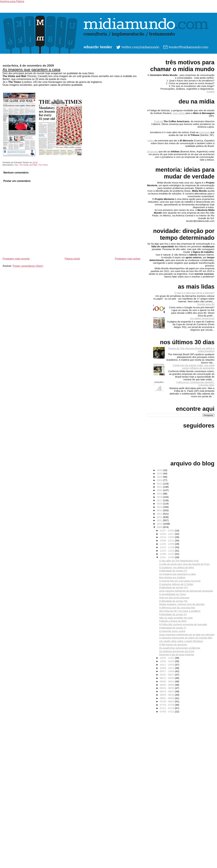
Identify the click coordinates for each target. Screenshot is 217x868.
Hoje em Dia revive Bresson (174, 598)
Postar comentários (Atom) (28, 266)
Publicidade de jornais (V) (173, 571)
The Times (43, 165)
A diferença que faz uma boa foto (177, 608)
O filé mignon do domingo (173, 644)
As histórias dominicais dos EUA (177, 651)
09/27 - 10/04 (167, 671)
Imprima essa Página (12, 1)
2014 (160, 510)
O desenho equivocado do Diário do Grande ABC (186, 638)
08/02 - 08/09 (167, 698)
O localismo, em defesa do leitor (177, 567)
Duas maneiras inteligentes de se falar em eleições (187, 634)
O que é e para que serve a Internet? (194, 293)
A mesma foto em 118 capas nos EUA (180, 581)
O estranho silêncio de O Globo (176, 584)
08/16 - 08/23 (167, 691)
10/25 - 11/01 (167, 658)
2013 (160, 514)
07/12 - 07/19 (167, 708)
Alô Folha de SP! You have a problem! (180, 611)
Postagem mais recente (16, 259)
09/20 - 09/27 (167, 675)
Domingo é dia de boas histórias (177, 654)
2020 (160, 490)
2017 (160, 500)
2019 (160, 494)
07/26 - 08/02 (167, 701)
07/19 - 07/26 (167, 705)
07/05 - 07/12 (167, 712)
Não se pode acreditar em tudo (176, 618)
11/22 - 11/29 (167, 547)
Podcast (158, 121)
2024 (160, 477)
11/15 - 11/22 (167, 551)
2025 (160, 473)
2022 (160, 484)
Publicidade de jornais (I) (173, 628)
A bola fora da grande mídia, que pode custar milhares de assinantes (194, 367)
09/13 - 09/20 (167, 678)
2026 (160, 470)
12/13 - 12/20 (167, 537)
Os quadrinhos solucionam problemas (180, 648)
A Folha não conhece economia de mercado (183, 624)
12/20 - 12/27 (167, 534)
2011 (160, 520)
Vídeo (151, 141)
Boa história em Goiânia (172, 577)
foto (16, 165)
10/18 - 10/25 (167, 661)
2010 (160, 524)
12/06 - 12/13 (167, 540)
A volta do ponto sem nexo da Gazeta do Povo (184, 564)
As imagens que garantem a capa (31, 70)
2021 (160, 487)
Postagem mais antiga (128, 259)
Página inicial (72, 259)
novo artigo (179, 113)
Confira (210, 91)
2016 (160, 504)
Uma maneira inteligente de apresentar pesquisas (186, 591)
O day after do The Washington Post (179, 561)
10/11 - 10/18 (167, 665)
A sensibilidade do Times (173, 594)
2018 (160, 497)
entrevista (204, 132)
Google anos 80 (206, 304)
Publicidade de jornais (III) (173, 601)
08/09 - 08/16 (167, 695)
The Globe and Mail (28, 165)
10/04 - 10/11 (167, 668)
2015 (160, 507)
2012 (160, 517)
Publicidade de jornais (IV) (173, 587)
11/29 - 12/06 (167, 544)
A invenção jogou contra (172, 631)
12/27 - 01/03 (167, 530)
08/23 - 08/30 (167, 688)
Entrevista (152, 151)
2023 (160, 480)
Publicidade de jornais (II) (173, 614)
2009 (160, 527)
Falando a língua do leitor (173, 621)
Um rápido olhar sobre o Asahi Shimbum (181, 641)
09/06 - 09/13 (167, 681)
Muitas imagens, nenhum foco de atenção (182, 604)
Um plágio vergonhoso (202, 318)
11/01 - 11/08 (167, 557)
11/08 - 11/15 (167, 554)
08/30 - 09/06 (167, 685)
